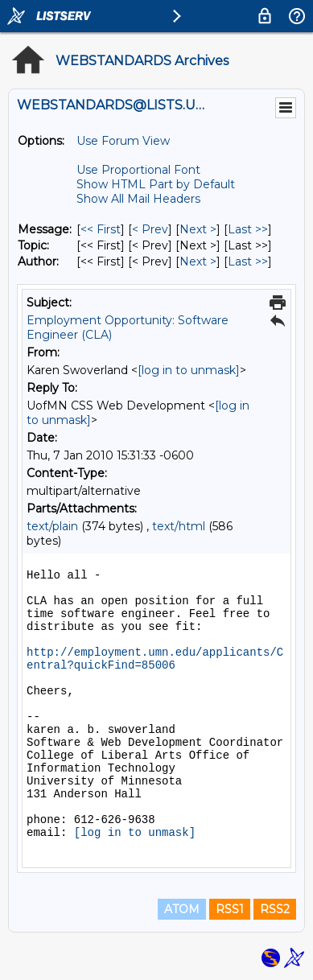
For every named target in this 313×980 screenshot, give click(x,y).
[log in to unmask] (189, 370)
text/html (179, 526)
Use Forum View (123, 141)
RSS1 (230, 909)
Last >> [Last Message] (248, 229)
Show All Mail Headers (138, 199)
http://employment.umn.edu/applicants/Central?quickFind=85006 (155, 659)
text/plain (52, 526)
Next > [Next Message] (198, 229)
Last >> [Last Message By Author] (248, 261)
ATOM (182, 909)
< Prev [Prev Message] (150, 229)
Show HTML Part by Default (156, 184)
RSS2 (275, 909)
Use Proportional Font (138, 170)
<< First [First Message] (101, 229)
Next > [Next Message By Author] (198, 261)
